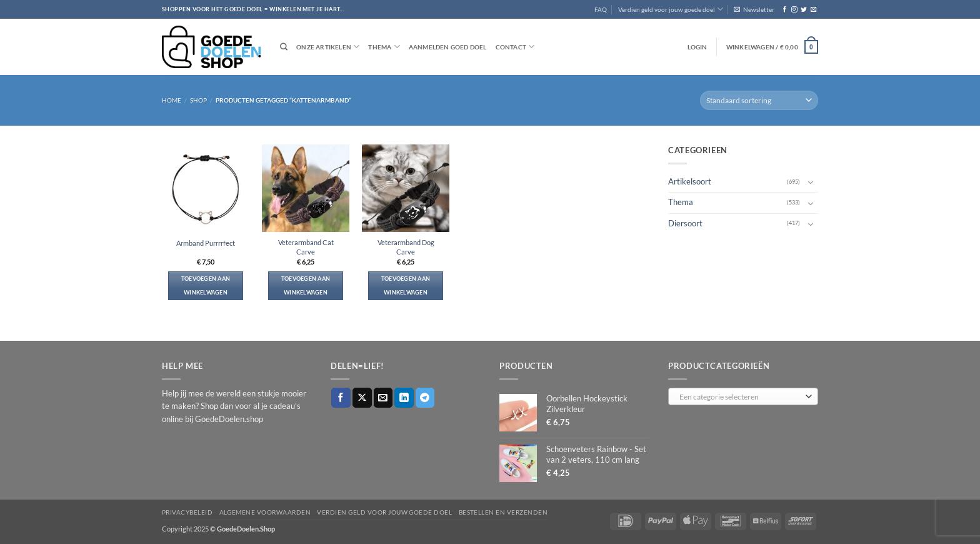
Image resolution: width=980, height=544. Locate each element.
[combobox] (743, 396)
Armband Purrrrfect (206, 243)
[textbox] (741, 397)
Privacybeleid (187, 512)
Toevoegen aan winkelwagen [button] (206, 285)
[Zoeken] (284, 47)
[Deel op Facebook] (341, 397)
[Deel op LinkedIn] (404, 397)
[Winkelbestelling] (759, 100)
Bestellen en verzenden (503, 512)
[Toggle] (811, 182)
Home (172, 100)
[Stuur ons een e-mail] (813, 10)
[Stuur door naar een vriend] (383, 397)
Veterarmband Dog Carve (406, 247)
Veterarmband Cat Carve (306, 247)
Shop (198, 100)
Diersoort (685, 223)
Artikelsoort (690, 182)
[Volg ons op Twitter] (803, 10)
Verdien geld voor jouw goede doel (671, 9)
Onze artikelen (328, 47)
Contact (515, 47)
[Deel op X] (362, 397)
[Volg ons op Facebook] (785, 10)
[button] (754, 9)
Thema (384, 47)
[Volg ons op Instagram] (794, 10)
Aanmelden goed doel (448, 47)
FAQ (601, 9)
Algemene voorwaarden (265, 512)
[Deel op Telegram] (425, 397)
